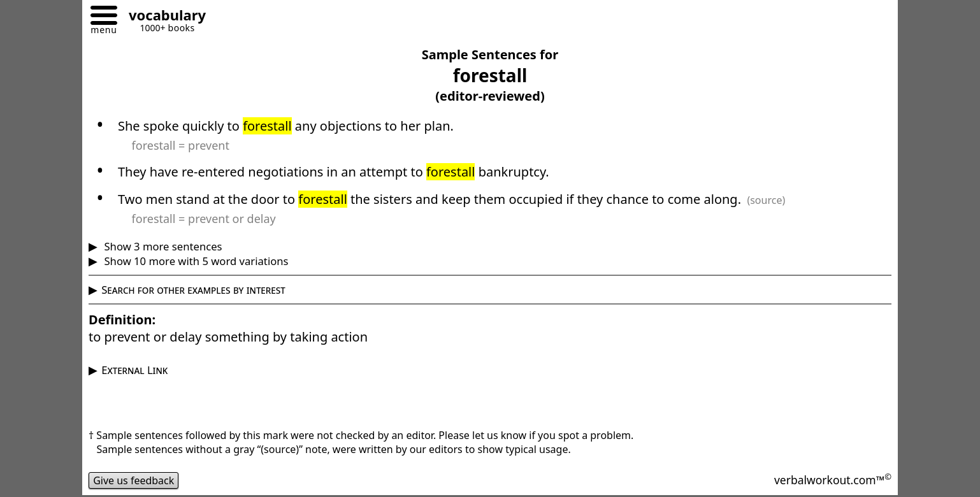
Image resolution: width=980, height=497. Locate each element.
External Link (134, 370)
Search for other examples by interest (193, 290)
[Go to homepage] (162, 17)
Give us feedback (134, 480)
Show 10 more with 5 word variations (195, 261)
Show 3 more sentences (162, 246)
